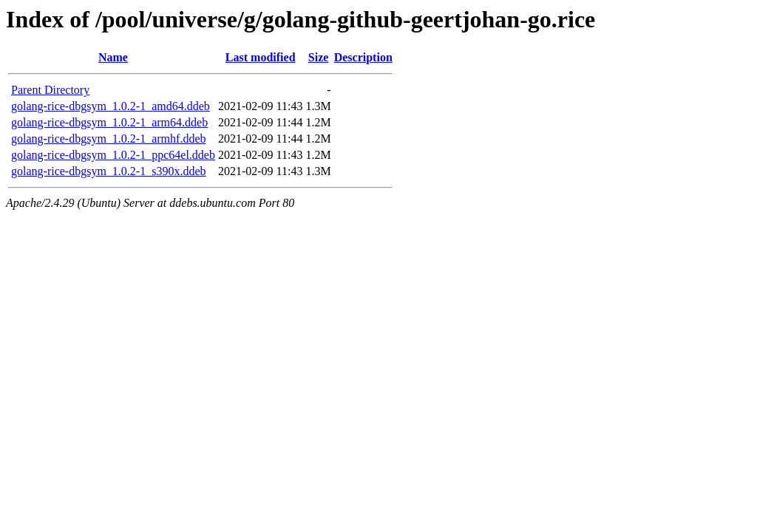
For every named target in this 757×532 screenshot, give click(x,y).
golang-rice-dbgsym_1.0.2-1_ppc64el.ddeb (113, 155)
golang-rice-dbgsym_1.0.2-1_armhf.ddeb (108, 139)
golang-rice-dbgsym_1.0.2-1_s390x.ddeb (109, 171)
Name (113, 57)
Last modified (261, 57)
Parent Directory (50, 90)
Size (319, 57)
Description (363, 57)
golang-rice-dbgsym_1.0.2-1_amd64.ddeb (111, 106)
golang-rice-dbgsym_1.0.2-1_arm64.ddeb (109, 122)
